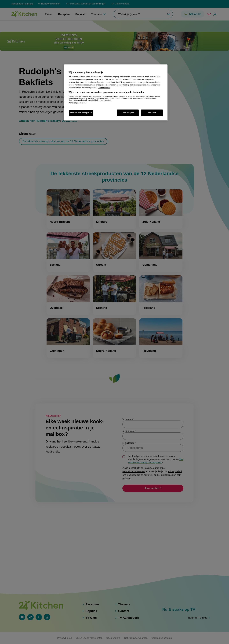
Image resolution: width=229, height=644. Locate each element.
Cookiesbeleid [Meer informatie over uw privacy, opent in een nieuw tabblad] (104, 88)
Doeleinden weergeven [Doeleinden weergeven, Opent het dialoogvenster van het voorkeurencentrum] (81, 113)
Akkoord (152, 113)
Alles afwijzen (128, 113)
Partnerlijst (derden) (77, 103)
